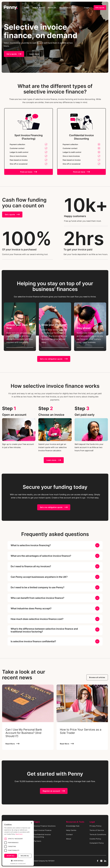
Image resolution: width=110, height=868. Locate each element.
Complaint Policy (97, 843)
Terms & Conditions (98, 834)
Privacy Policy (96, 826)
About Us (52, 8)
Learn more (34, 54)
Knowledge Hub (73, 826)
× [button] (31, 823)
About (69, 839)
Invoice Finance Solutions (45, 826)
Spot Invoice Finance (43, 830)
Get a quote (100, 8)
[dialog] (18, 843)
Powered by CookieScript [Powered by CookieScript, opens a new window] (18, 864)
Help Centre (71, 830)
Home (27, 8)
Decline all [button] (25, 856)
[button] (39, 8)
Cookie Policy (95, 839)
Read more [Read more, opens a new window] (19, 834)
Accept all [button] (11, 856)
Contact (69, 834)
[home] (11, 8)
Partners (38, 841)
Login (87, 8)
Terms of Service (97, 830)
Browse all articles (97, 677)
